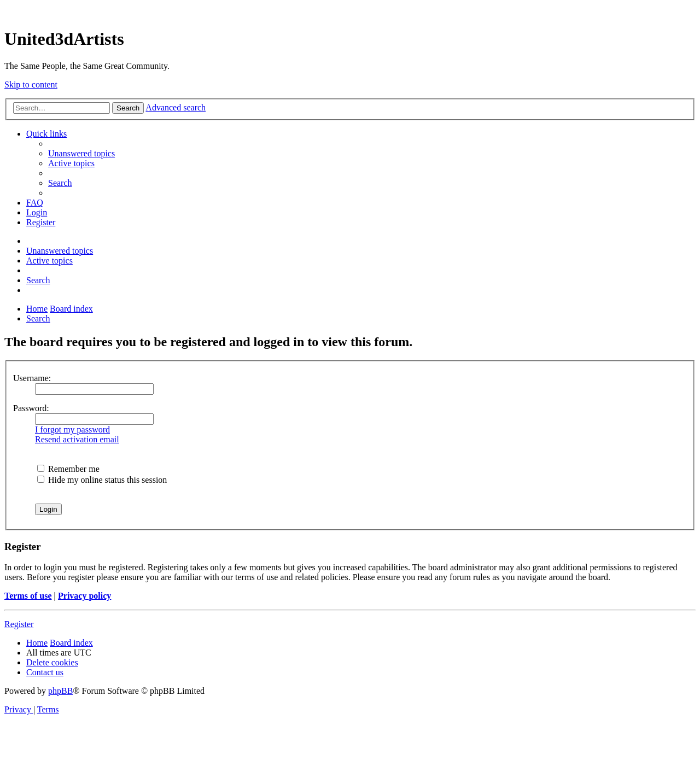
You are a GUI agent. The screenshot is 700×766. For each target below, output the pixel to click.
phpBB (60, 691)
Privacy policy (84, 596)
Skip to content (31, 84)
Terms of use (28, 596)
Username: (32, 378)
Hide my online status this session (102, 480)
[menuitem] (81, 153)
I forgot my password (72, 429)
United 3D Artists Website (350, 11)
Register (19, 624)
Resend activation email (77, 439)
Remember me (68, 469)
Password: (31, 408)
